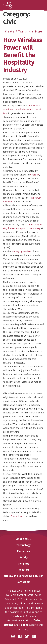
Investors (23, 570)
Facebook (20, 636)
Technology (24, 545)
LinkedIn (34, 636)
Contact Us (24, 582)
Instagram (13, 636)
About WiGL (24, 539)
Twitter (27, 636)
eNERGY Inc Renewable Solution (23, 576)
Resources (23, 551)
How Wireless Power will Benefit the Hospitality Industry (23, 55)
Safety (23, 557)
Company (24, 564)
